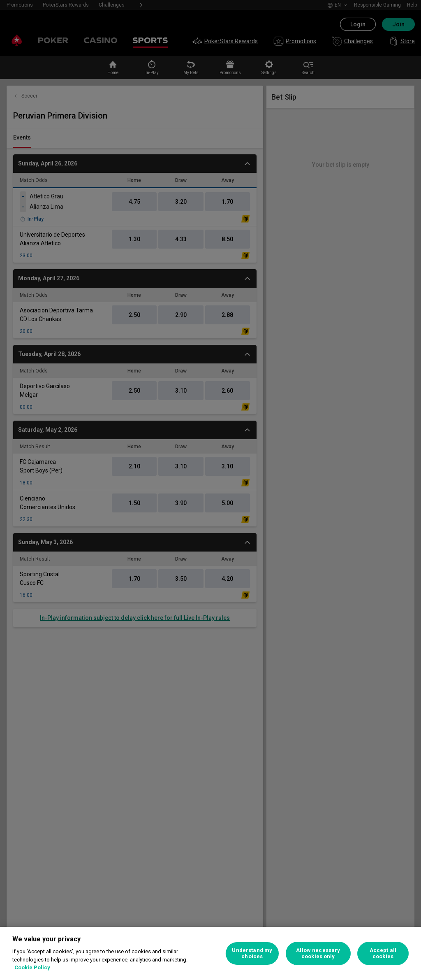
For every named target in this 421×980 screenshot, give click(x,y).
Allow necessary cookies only (318, 953)
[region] (210, 953)
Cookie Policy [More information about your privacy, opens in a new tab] (32, 967)
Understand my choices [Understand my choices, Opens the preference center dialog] (252, 953)
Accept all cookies (383, 953)
